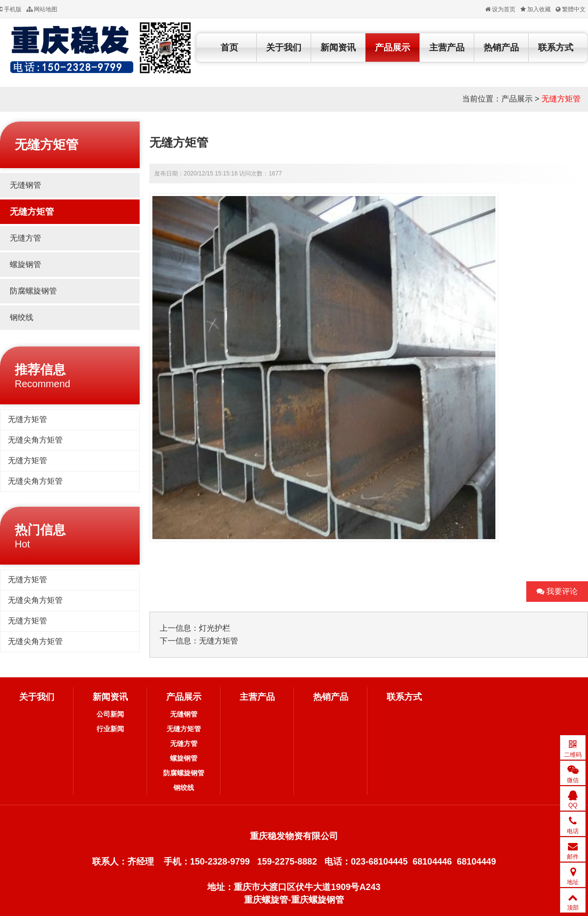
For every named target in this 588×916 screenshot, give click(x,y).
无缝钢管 (25, 185)
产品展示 (392, 48)
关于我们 (284, 48)
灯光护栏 (215, 628)
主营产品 (447, 48)
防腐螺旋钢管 (33, 291)
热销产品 (501, 48)
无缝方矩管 (561, 99)
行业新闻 (110, 729)
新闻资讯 (338, 48)
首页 (229, 48)
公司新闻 (110, 714)
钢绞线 (22, 317)
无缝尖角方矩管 (35, 440)
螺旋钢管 (25, 264)
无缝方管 (25, 238)
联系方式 (556, 48)
